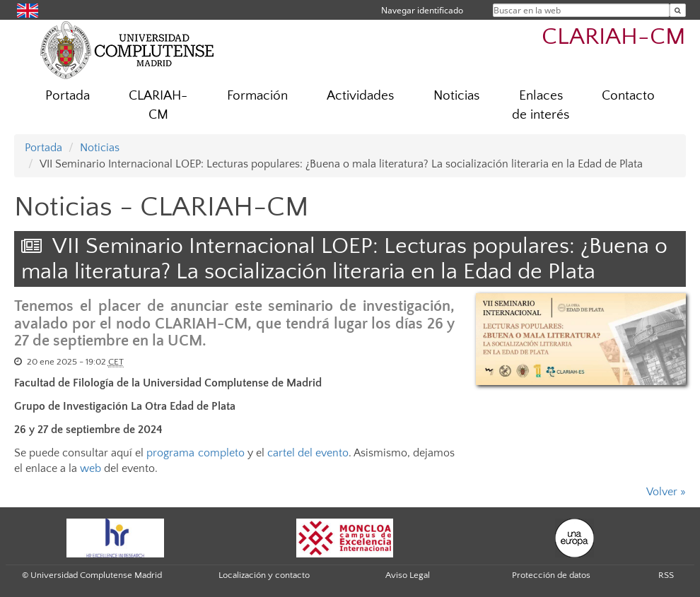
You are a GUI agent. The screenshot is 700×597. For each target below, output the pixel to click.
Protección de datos (551, 575)
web (91, 468)
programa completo (195, 453)
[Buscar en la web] (678, 10)
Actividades (360, 96)
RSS (666, 575)
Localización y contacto (264, 575)
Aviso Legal (408, 575)
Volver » (666, 492)
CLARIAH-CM (614, 37)
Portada (68, 96)
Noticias (456, 96)
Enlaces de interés (541, 105)
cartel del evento (308, 453)
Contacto (628, 96)
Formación (257, 96)
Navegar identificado (422, 10)
